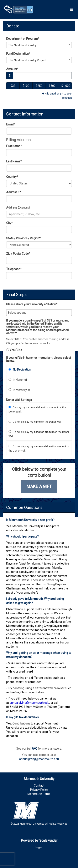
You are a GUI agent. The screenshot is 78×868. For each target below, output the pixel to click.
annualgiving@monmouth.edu (39, 759)
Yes (10, 350)
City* (9, 223)
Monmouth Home (39, 794)
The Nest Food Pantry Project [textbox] (27, 60)
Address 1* (14, 192)
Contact (39, 786)
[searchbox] (39, 313)
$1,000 (66, 86)
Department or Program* (23, 39)
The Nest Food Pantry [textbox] (22, 45)
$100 (26, 86)
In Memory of (19, 390)
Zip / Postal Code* (18, 254)
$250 (39, 86)
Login (38, 847)
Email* (11, 124)
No (19, 350)
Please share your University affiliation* (32, 304)
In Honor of (18, 380)
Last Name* (14, 161)
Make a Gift (39, 486)
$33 (13, 86)
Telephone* (14, 269)
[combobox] (39, 45)
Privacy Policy (39, 790)
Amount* (12, 69)
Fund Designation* (18, 54)
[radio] (39, 369)
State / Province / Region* (23, 238)
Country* (12, 177)
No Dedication (20, 370)
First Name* (14, 146)
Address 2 (13, 207)
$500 (52, 86)
